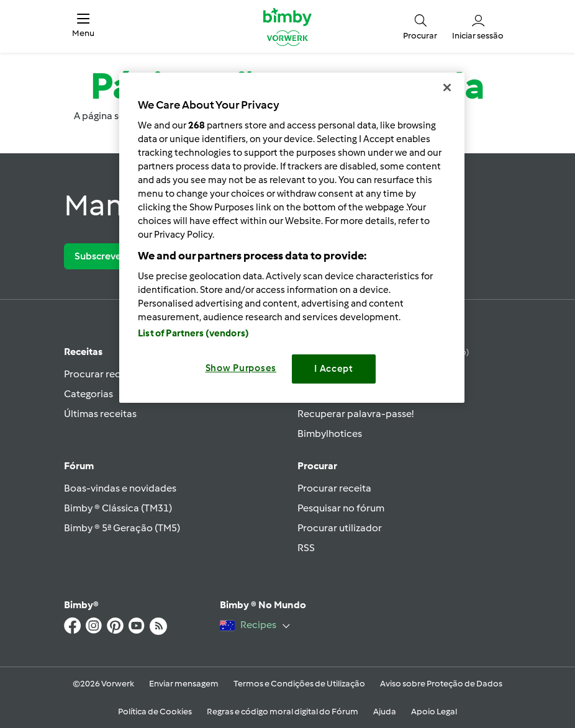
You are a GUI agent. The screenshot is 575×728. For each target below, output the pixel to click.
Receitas (83, 352)
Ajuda (385, 712)
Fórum (79, 466)
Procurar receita (101, 374)
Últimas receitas (100, 414)
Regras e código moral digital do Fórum (283, 712)
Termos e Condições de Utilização (299, 684)
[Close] (447, 88)
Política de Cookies (155, 712)
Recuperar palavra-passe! (355, 414)
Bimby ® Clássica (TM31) (118, 508)
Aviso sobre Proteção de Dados (441, 684)
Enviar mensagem (184, 684)
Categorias (88, 394)
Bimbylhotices (330, 434)
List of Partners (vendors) (193, 333)
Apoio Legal (434, 712)
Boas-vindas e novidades (120, 488)
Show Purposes (241, 368)
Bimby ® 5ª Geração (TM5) (122, 528)
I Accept (334, 369)
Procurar (317, 466)
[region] (292, 237)
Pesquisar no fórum (341, 508)
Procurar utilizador (340, 528)
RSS (306, 548)
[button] (83, 26)
